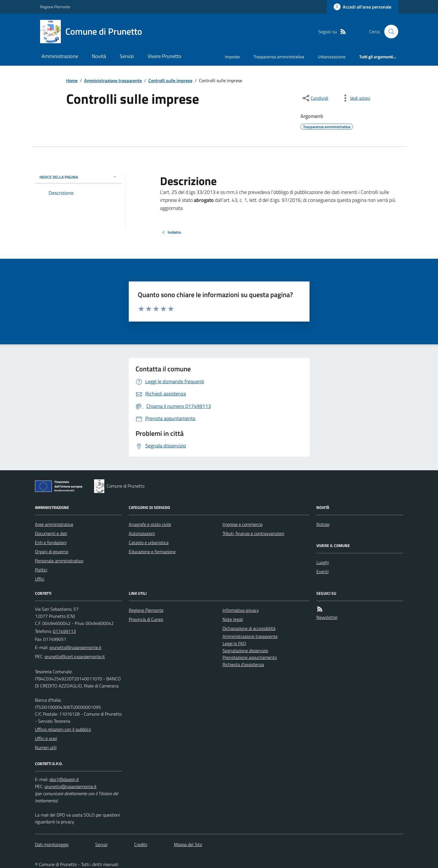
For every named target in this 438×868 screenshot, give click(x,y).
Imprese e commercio (243, 524)
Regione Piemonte (55, 7)
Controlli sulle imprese (170, 80)
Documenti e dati (51, 533)
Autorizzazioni (142, 533)
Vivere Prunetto (164, 56)
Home (72, 80)
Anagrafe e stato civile (150, 524)
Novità (99, 56)
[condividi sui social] (315, 98)
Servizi (127, 56)
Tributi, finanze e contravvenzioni (253, 533)
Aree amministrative (54, 524)
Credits (141, 844)
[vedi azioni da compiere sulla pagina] (356, 98)
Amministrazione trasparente (113, 80)
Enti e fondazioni (51, 542)
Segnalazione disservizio (245, 651)
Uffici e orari (46, 738)
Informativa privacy (241, 610)
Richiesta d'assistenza (243, 664)
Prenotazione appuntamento (250, 657)
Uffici (40, 579)
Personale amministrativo (59, 561)
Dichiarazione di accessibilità (249, 628)
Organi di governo (52, 552)
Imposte (232, 57)
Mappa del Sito (188, 844)
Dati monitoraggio (52, 844)
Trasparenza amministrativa (279, 57)
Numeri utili (46, 747)
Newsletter (327, 617)
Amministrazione (60, 56)
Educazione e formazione (152, 552)
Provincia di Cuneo (146, 619)
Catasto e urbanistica (149, 542)
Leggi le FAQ (234, 643)
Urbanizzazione (332, 57)
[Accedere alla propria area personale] (363, 7)
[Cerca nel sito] (389, 32)
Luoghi (323, 562)
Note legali (233, 619)
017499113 (64, 631)
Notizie (323, 524)
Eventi (322, 571)
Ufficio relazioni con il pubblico (63, 729)
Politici (41, 570)
